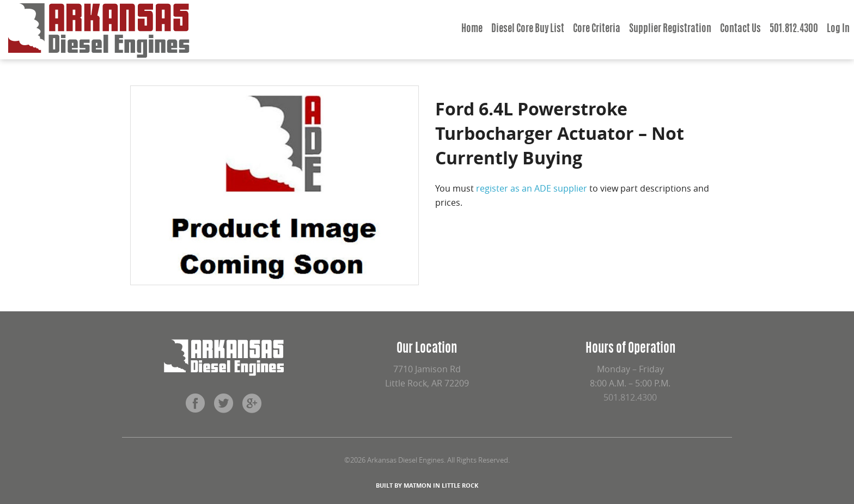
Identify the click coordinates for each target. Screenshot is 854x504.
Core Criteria (597, 29)
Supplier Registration (670, 29)
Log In (838, 29)
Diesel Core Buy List (528, 29)
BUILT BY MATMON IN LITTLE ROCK (427, 485)
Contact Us (740, 29)
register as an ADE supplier (532, 188)
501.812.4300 (794, 29)
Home (472, 29)
